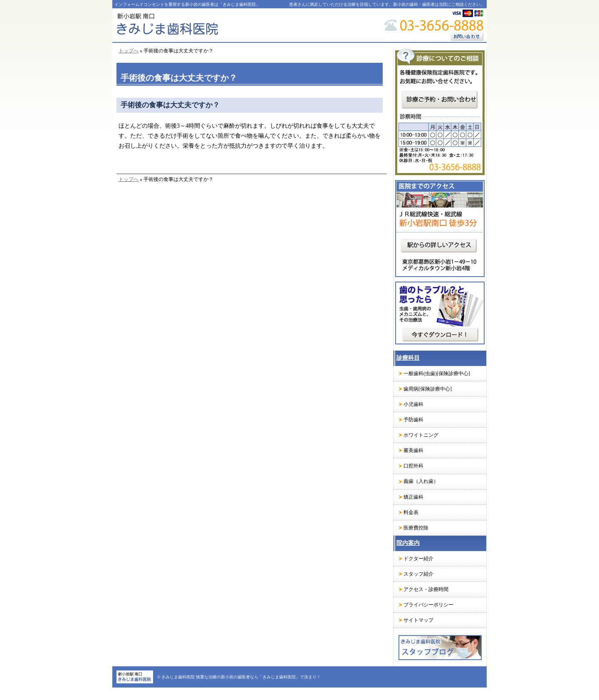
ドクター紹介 (418, 559)
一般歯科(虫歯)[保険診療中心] (437, 373)
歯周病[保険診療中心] (428, 389)
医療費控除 (416, 528)
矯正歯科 (413, 497)
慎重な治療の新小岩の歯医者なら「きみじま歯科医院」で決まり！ (258, 677)
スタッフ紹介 (418, 574)
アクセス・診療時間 (426, 589)
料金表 (411, 512)
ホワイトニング (421, 435)
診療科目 (408, 358)
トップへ (129, 51)
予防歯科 (413, 420)
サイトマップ (418, 620)
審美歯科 (413, 450)
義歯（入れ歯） (421, 481)
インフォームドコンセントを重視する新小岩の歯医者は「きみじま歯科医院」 (187, 4)
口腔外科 (413, 466)
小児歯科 (413, 404)
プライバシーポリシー (428, 605)
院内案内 (408, 543)
